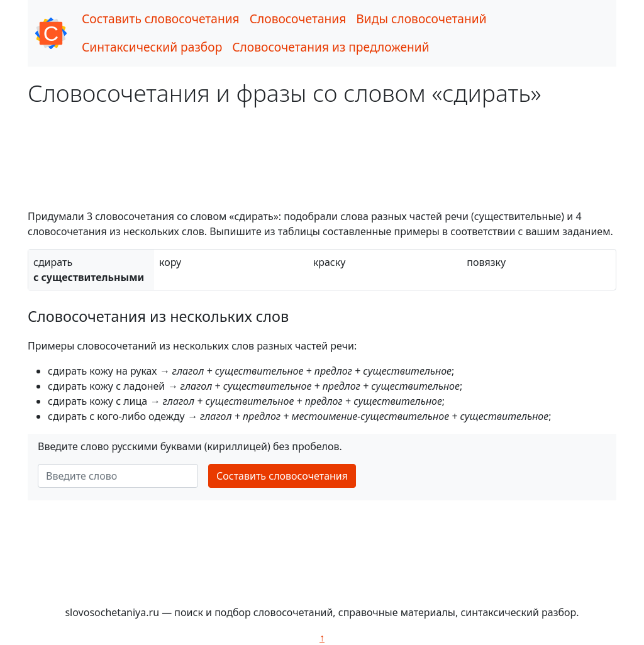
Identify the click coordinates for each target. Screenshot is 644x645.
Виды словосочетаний (421, 19)
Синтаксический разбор (152, 47)
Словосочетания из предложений (330, 47)
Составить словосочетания (161, 19)
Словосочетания (298, 19)
